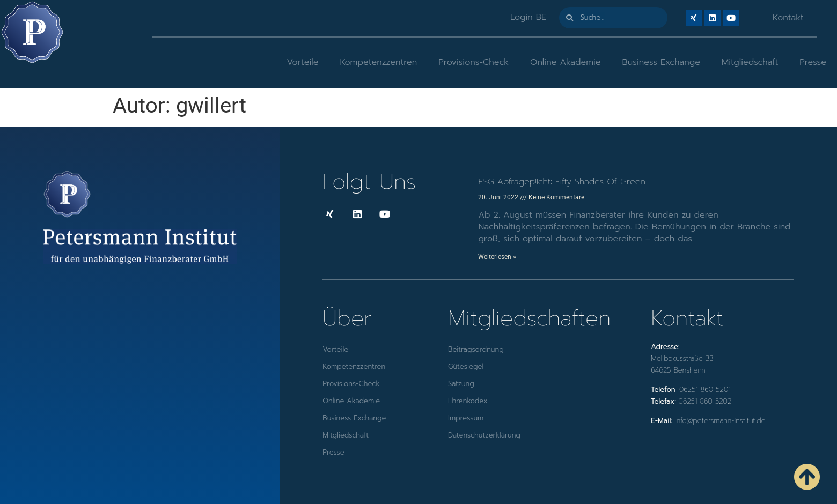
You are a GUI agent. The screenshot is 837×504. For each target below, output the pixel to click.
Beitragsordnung (476, 349)
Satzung (461, 384)
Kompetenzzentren (378, 62)
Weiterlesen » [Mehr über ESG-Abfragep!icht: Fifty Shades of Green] (497, 257)
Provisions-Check (473, 62)
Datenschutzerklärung (484, 435)
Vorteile (302, 62)
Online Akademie (565, 62)
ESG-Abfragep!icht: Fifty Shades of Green (561, 182)
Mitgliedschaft (750, 62)
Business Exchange (661, 62)
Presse (813, 62)
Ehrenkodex (468, 401)
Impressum (466, 418)
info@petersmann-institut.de (720, 421)
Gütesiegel (466, 366)
